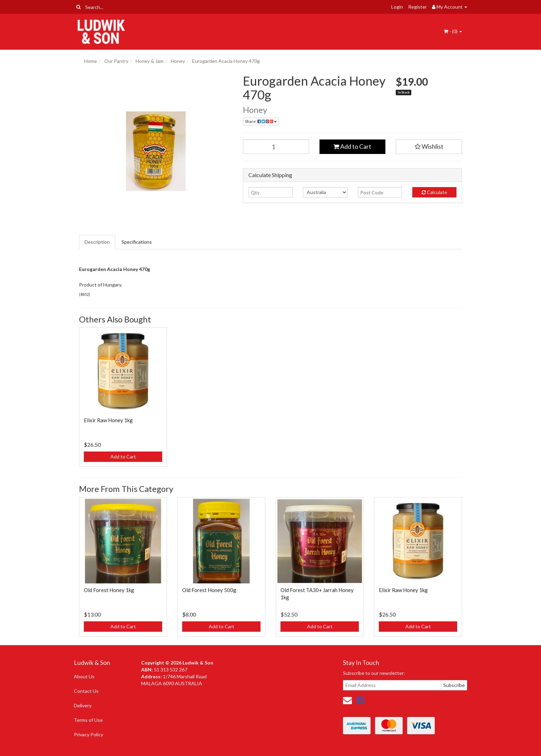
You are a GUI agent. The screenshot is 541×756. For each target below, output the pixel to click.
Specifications (137, 242)
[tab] (97, 242)
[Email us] (347, 700)
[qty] (270, 192)
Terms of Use (88, 720)
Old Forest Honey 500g (209, 590)
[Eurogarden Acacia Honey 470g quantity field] (276, 147)
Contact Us (86, 691)
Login (397, 7)
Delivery (83, 705)
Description (97, 242)
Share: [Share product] (261, 121)
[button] (429, 147)
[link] (361, 700)
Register (417, 7)
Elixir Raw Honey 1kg (108, 420)
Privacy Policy (88, 734)
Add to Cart (352, 146)
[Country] (325, 192)
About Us (84, 676)
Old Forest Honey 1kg (109, 590)
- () (453, 31)
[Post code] (380, 192)
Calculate (434, 192)
